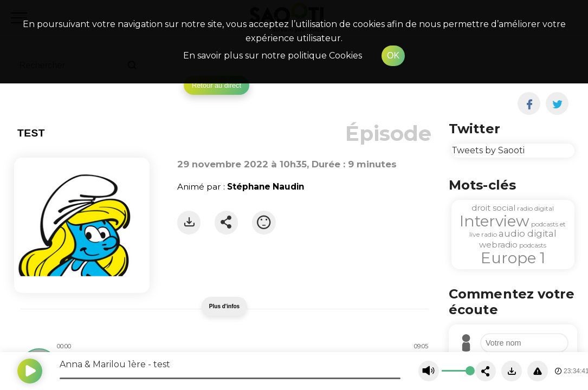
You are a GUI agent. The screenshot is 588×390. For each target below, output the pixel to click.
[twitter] (557, 103)
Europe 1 (513, 258)
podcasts (533, 245)
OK (393, 56)
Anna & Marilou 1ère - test (115, 364)
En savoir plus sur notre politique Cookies (273, 56)
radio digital (535, 208)
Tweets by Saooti (488, 150)
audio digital (528, 233)
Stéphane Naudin (266, 187)
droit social (493, 208)
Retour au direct (217, 85)
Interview (495, 221)
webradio (498, 245)
